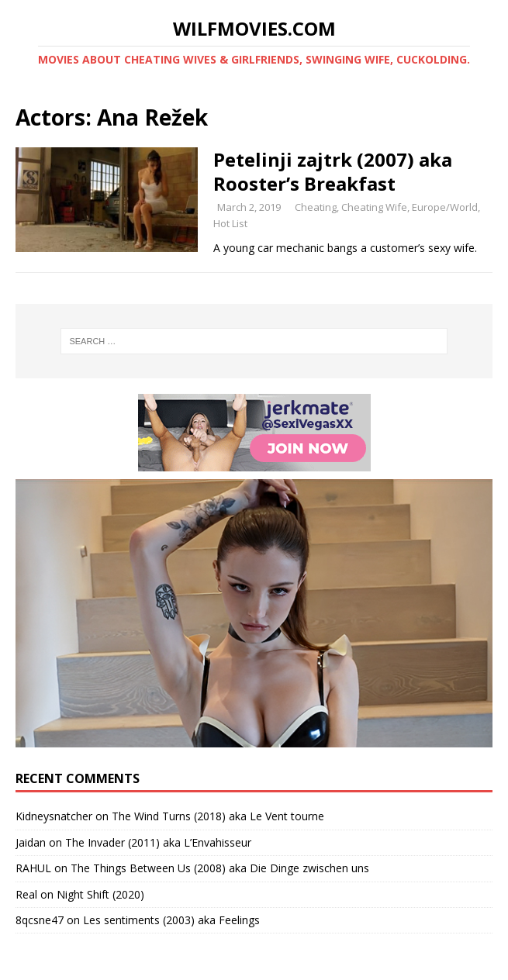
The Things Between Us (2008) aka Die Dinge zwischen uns (220, 868)
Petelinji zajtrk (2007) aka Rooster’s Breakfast (333, 171)
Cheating (316, 207)
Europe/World (445, 207)
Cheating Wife (374, 207)
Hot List (230, 223)
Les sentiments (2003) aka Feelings (171, 920)
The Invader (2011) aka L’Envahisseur (158, 842)
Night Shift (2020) (100, 894)
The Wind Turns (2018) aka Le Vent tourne (218, 816)
